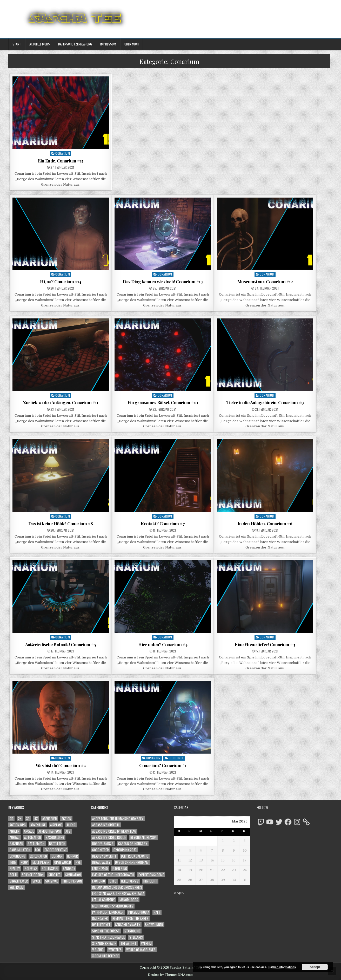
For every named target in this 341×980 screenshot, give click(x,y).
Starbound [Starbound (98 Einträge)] (132, 931)
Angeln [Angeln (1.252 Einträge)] (14, 831)
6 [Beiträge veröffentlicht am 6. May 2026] (201, 850)
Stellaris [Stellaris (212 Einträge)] (136, 937)
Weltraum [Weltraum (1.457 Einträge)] (17, 887)
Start (17, 44)
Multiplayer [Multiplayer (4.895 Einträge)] (41, 862)
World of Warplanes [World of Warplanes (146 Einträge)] (141, 950)
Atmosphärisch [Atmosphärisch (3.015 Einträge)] (50, 831)
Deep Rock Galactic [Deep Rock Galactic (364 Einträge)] (135, 856)
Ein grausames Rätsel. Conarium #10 (163, 402)
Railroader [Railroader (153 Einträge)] (100, 919)
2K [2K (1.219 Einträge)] (20, 819)
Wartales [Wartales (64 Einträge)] (115, 950)
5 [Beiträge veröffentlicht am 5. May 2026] (190, 850)
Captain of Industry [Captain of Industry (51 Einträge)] (133, 844)
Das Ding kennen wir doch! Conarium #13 (163, 282)
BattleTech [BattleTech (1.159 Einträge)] (57, 844)
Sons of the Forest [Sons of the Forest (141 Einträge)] (106, 931)
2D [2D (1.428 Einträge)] (11, 819)
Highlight (176, 758)
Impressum (108, 44)
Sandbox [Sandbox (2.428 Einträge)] (69, 869)
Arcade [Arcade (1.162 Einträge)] (29, 831)
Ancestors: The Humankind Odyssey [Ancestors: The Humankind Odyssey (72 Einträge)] (118, 819)
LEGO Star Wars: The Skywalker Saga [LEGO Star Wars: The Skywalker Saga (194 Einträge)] (118, 894)
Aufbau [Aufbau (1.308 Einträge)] (15, 837)
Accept (315, 967)
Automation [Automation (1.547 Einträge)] (33, 837)
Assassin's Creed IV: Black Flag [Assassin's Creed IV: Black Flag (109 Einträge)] (114, 831)
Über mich (132, 44)
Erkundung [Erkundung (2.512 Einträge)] (17, 856)
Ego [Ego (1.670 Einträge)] (38, 850)
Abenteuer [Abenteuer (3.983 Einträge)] (50, 819)
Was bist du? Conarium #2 (61, 765)
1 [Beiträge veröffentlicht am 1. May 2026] (223, 841)
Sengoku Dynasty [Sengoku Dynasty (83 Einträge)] (128, 925)
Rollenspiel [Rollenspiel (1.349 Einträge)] (50, 869)
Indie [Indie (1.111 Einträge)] (13, 862)
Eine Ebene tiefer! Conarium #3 (265, 644)
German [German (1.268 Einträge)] (57, 856)
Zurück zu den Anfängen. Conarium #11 (61, 402)
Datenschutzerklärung (75, 44)
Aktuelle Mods (40, 44)
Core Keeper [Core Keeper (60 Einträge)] (101, 850)
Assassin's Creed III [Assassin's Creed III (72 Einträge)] (106, 825)
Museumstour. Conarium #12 (265, 282)
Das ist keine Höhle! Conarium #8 (61, 524)
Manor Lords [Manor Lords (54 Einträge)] (129, 900)
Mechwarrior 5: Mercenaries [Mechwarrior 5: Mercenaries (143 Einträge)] (113, 906)
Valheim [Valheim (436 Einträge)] (146, 943)
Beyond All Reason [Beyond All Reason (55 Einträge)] (143, 837)
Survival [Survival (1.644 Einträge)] (51, 881)
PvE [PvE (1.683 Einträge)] (78, 862)
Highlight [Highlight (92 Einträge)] (150, 881)
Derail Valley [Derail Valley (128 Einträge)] (101, 862)
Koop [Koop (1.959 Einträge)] (24, 862)
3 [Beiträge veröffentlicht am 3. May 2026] (245, 841)
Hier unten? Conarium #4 (163, 644)
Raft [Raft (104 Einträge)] (157, 912)
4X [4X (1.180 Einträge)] (36, 819)
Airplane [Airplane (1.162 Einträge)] (56, 825)
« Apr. (179, 893)
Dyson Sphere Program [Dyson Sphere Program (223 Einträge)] (132, 862)
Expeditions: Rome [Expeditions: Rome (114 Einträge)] (151, 875)
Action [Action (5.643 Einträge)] (66, 819)
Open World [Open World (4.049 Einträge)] (63, 862)
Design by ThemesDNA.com (170, 975)
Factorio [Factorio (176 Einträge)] (99, 881)
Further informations (282, 967)
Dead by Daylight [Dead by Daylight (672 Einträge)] (104, 856)
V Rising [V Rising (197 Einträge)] (98, 950)
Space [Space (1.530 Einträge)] (36, 881)
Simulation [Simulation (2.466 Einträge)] (73, 875)
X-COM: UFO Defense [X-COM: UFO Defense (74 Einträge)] (105, 956)
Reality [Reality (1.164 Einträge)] (15, 869)
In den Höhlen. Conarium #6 (265, 524)
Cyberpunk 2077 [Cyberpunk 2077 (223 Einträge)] (125, 850)
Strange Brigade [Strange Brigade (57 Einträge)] (104, 943)
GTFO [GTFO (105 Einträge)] (113, 881)
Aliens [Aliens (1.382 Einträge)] (71, 825)
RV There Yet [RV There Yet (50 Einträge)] (101, 925)
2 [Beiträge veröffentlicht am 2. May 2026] (234, 841)
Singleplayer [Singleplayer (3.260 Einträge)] (19, 881)
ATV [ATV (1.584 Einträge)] (68, 831)
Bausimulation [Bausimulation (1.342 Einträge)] (20, 850)
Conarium (63, 153)
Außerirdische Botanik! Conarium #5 (61, 644)
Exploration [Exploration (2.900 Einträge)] (38, 856)
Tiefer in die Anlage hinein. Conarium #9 (265, 402)
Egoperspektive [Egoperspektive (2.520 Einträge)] (56, 850)
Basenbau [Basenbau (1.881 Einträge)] (16, 844)
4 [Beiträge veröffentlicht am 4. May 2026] (179, 850)
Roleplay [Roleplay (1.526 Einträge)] (31, 869)
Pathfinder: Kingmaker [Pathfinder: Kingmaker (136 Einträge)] (108, 912)
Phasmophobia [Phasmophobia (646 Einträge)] (139, 912)
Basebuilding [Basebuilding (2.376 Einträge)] (55, 837)
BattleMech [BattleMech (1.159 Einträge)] (36, 844)
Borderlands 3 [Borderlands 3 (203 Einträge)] (103, 844)
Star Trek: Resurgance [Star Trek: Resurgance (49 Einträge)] (108, 937)
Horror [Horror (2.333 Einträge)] (72, 856)
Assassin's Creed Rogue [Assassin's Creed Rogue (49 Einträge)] (109, 837)
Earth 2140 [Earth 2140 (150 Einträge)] (100, 869)
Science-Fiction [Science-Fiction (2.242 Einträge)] (33, 875)
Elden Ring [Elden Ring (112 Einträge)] (120, 869)
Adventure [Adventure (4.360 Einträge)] (38, 825)
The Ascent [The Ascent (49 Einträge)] (128, 943)
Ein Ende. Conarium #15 (61, 161)
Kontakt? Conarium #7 (163, 524)
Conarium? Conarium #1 (163, 765)
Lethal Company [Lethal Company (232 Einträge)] (103, 900)
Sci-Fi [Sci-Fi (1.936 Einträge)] (13, 875)
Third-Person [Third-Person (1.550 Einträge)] (72, 881)
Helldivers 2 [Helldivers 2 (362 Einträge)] (130, 881)
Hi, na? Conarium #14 (61, 282)
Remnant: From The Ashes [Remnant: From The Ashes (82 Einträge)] (130, 919)
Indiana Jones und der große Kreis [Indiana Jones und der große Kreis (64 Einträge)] (117, 887)
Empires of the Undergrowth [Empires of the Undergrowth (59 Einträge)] (113, 875)
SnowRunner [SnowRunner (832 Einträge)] (154, 925)
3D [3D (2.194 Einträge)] (28, 819)
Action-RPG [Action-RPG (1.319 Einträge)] (18, 825)
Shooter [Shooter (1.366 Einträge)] (54, 875)
